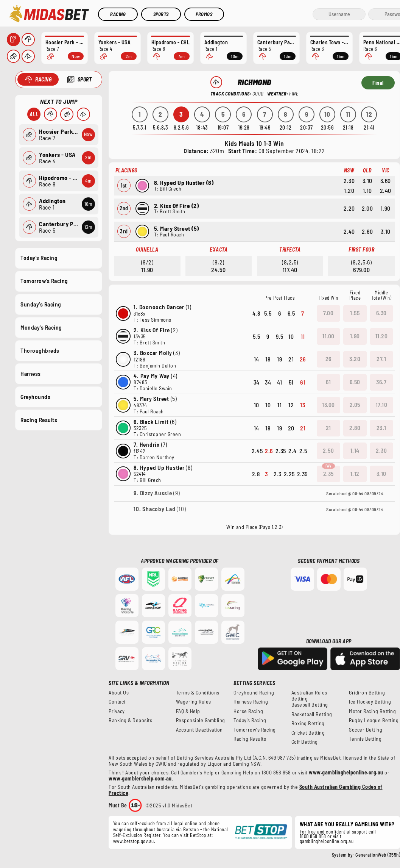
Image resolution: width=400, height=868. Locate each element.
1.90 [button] (355, 336)
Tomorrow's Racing (44, 281)
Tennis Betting (365, 739)
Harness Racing (251, 702)
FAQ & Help (188, 711)
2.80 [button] (355, 428)
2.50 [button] (328, 450)
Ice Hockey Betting (370, 702)
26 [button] (328, 359)
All (34, 114)
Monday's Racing (41, 327)
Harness (31, 373)
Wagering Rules (194, 702)
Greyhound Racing (254, 693)
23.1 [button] (381, 428)
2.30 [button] (381, 450)
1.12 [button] (355, 474)
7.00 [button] (328, 313)
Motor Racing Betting (372, 711)
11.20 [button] (382, 336)
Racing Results (39, 420)
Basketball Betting (312, 714)
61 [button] (328, 382)
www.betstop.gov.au (134, 841)
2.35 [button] (328, 474)
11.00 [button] (328, 336)
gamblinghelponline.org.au (327, 841)
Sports (161, 14)
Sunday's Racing (41, 304)
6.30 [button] (381, 313)
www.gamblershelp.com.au (140, 778)
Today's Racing (39, 258)
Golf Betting (305, 742)
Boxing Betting (308, 723)
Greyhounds (35, 397)
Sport (84, 79)
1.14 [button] (355, 450)
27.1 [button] (381, 359)
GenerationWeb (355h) (378, 855)
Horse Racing (248, 711)
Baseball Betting (310, 705)
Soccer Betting (366, 730)
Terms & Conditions (198, 693)
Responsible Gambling (201, 720)
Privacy (117, 711)
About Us (119, 693)
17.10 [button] (382, 405)
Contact (117, 702)
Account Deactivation (199, 730)
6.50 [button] (355, 382)
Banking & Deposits (130, 720)
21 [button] (328, 428)
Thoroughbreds (40, 350)
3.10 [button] (381, 474)
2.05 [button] (355, 405)
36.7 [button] (381, 382)
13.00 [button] (328, 405)
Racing (118, 14)
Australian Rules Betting (309, 696)
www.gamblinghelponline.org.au (346, 772)
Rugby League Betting (374, 720)
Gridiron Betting (367, 693)
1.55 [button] (355, 313)
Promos (204, 14)
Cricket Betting (308, 733)
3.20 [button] (355, 359)
